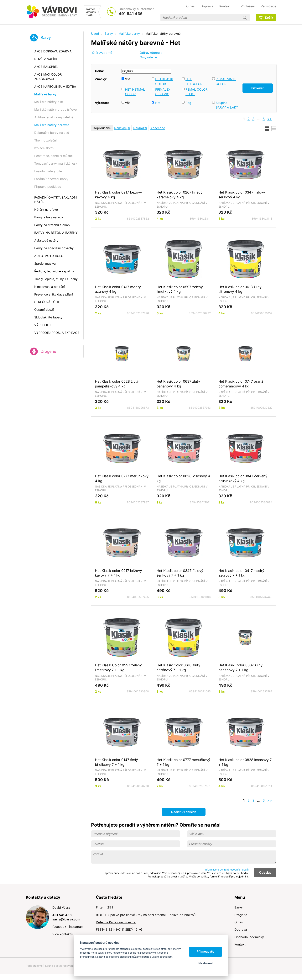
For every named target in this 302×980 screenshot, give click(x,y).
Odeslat (265, 872)
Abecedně (158, 128)
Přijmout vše (206, 952)
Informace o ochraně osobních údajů (227, 870)
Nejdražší (140, 128)
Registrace (268, 6)
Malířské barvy (129, 34)
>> (270, 119)
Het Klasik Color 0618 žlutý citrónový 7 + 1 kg (178, 667)
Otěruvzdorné (102, 53)
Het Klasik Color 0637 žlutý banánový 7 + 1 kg (240, 667)
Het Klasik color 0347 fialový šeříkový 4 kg (242, 195)
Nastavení (205, 963)
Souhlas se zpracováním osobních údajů (70, 966)
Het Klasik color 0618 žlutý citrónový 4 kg (240, 289)
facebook (59, 927)
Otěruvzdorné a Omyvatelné (151, 55)
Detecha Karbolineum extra (116, 922)
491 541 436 (131, 14)
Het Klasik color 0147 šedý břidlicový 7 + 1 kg (116, 762)
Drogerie (48, 351)
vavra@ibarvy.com (66, 919)
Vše (128, 79)
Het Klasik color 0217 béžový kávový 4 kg (118, 195)
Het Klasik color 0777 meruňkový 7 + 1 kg (183, 762)
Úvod (95, 34)
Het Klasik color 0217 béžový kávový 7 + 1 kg (118, 573)
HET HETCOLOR (194, 81)
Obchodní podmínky (249, 937)
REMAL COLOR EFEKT (196, 92)
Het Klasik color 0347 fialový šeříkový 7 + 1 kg (180, 573)
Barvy (46, 38)
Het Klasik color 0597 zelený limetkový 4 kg (180, 289)
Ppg (188, 103)
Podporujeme (34, 966)
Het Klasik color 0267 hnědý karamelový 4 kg (180, 195)
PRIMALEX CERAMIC (163, 92)
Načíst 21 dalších (184, 812)
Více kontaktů (62, 934)
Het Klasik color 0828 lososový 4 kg (183, 478)
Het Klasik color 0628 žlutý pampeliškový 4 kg (117, 384)
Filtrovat (258, 88)
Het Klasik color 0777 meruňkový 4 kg (122, 478)
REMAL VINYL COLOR (226, 81)
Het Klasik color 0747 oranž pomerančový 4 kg (241, 384)
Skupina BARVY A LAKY (227, 105)
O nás (239, 922)
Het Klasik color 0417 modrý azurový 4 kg (118, 289)
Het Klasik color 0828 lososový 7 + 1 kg (245, 762)
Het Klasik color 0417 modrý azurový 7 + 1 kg (241, 573)
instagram (76, 927)
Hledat (245, 18)
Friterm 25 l (104, 907)
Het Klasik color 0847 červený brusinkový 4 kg (243, 478)
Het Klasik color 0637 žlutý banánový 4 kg (178, 384)
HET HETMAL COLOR (135, 92)
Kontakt (240, 944)
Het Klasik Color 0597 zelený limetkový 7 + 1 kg (118, 667)
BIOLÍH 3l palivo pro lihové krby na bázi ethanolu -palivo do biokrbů (146, 915)
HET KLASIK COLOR (164, 81)
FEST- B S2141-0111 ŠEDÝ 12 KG (119, 929)
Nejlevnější (122, 128)
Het (158, 103)
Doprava (241, 929)
